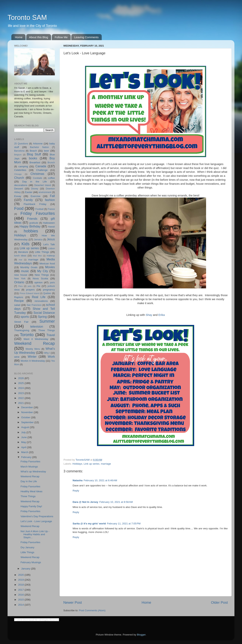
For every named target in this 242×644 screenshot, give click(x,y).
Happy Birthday (30, 226)
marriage (106, 464)
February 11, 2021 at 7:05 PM (124, 524)
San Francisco (34, 305)
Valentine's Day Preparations (37, 516)
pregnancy (49, 290)
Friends (32, 219)
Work (51, 357)
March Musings (29, 467)
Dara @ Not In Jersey (85, 502)
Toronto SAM (27, 18)
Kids (26, 244)
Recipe (19, 301)
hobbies (31, 231)
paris (52, 283)
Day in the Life (34, 182)
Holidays (77, 464)
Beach (33, 151)
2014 (21, 605)
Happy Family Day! (31, 506)
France (51, 209)
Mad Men (37, 256)
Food (19, 208)
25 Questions (21, 144)
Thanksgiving (22, 330)
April (24, 447)
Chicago (18, 174)
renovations (41, 301)
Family (28, 200)
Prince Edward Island (29, 293)
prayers (30, 290)
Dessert (19, 189)
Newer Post (73, 602)
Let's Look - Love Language (36, 521)
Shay (149, 315)
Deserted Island (43, 185)
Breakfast (35, 162)
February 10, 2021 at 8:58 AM (116, 502)
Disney (35, 189)
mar (21, 260)
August (26, 427)
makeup (51, 256)
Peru (21, 286)
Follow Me (61, 37)
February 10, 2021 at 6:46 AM (100, 480)
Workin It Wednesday (33, 361)
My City (43, 271)
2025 (21, 383)
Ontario (19, 282)
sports (25, 317)
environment (45, 192)
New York (20, 279)
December (27, 407)
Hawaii (51, 227)
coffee (51, 178)
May (24, 442)
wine (17, 357)
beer (46, 151)
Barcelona (19, 151)
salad (17, 305)
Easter (29, 192)
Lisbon (51, 248)
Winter (32, 357)
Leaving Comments (86, 37)
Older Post (219, 602)
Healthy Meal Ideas (32, 491)
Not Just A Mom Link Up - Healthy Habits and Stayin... (35, 534)
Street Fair (21, 322)
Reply (76, 491)
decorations (21, 185)
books (33, 158)
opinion (39, 282)
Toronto (27, 335)
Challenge (42, 170)
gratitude (34, 223)
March (25, 452)
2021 (21, 403)
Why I (47, 353)
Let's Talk (49, 244)
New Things (42, 275)
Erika (162, 315)
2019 (21, 580)
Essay (18, 196)
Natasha (78, 480)
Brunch (51, 163)
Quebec (47, 293)
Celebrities (20, 170)
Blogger (141, 635)
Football (39, 209)
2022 (21, 398)
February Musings (31, 562)
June (24, 437)
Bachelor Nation (40, 147)
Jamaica (38, 240)
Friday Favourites (38, 213)
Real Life (39, 297)
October (26, 417)
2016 (21, 595)
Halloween (49, 223)
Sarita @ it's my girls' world (89, 524)
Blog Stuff (34, 154)
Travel (51, 335)
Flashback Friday (35, 204)
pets (29, 286)
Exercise (36, 196)
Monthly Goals (29, 267)
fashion (50, 200)
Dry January (28, 547)
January (26, 569)
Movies (50, 267)
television (37, 326)
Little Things (42, 252)
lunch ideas (20, 256)
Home (19, 37)
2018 (21, 585)
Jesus (51, 239)
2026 (21, 378)
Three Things (47, 330)
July (24, 432)
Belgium (18, 155)
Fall (52, 196)
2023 (21, 393)
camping (23, 166)
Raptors (19, 297)
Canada (41, 166)
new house (21, 275)
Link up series (92, 464)
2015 (21, 600)
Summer (47, 321)
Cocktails (38, 178)
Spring (42, 317)
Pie (38, 286)
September (28, 422)
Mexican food (47, 264)
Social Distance (44, 313)
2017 (21, 590)
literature (23, 252)
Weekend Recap (35, 343)
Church (19, 178)
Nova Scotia (40, 278)
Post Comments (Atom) (92, 610)
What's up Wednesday (33, 472)
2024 (21, 388)
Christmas (37, 174)
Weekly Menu (33, 349)
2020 (21, 575)
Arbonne (38, 144)
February (27, 457)
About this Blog (39, 37)
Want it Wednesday (36, 339)
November (27, 412)
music (25, 271)
